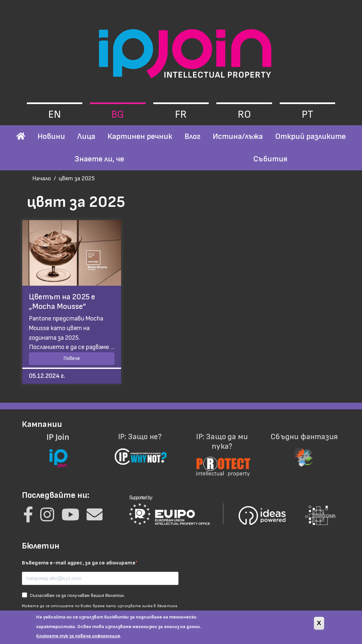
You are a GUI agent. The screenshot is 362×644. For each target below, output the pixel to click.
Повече (72, 358)
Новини (51, 136)
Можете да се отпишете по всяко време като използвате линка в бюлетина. (100, 606)
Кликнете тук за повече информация (78, 639)
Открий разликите (310, 136)
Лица (86, 136)
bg (118, 115)
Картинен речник (140, 136)
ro (244, 115)
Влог (192, 136)
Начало (42, 178)
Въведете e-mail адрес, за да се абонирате (79, 563)
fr (181, 115)
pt (307, 115)
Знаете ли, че (99, 159)
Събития (270, 159)
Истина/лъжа (238, 136)
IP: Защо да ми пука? (222, 451)
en (54, 115)
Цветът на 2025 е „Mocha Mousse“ (62, 302)
